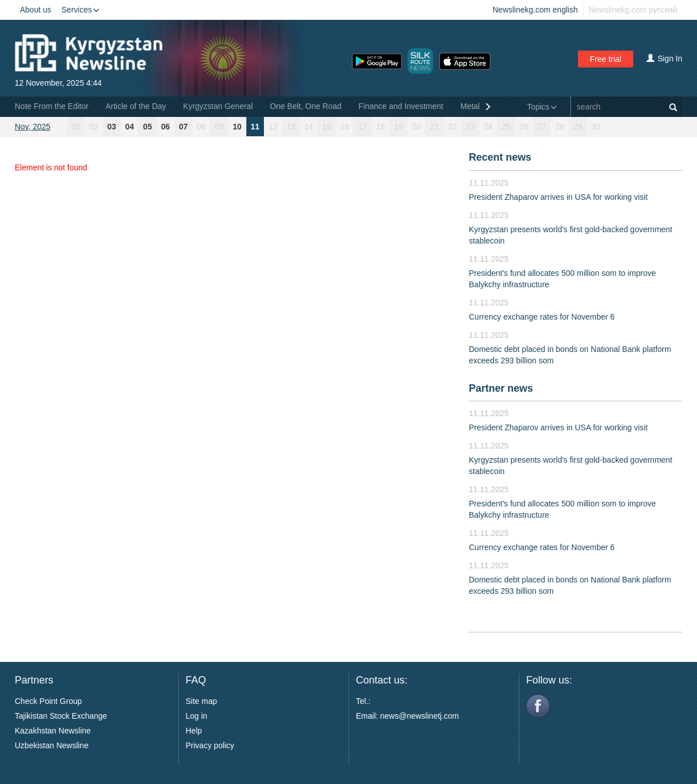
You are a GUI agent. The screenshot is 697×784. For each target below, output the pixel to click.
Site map (201, 701)
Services (80, 10)
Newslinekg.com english (535, 10)
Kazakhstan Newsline (53, 731)
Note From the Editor (52, 106)
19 (398, 127)
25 (506, 127)
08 (201, 127)
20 (417, 127)
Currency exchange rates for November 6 (542, 317)
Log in (196, 716)
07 (183, 127)
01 (76, 127)
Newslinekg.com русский (633, 10)
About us (35, 10)
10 (237, 127)
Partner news (501, 388)
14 (309, 127)
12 (273, 127)
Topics (542, 107)
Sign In (664, 58)
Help (194, 731)
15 (327, 127)
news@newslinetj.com (420, 716)
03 (112, 127)
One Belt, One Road (306, 106)
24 (488, 127)
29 (578, 127)
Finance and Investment (401, 106)
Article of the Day (136, 106)
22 (452, 127)
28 (560, 127)
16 (345, 127)
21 (434, 127)
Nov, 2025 (33, 127)
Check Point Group (48, 701)
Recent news (500, 157)
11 (255, 127)
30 (596, 127)
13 (291, 127)
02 (94, 127)
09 (219, 127)
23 (471, 127)
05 (148, 127)
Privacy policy (210, 745)
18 (381, 127)
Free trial (605, 59)
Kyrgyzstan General (218, 106)
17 (363, 127)
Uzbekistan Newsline (52, 745)
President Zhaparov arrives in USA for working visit (558, 197)
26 (524, 127)
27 (542, 127)
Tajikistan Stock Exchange (61, 716)
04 (130, 127)
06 (166, 127)
